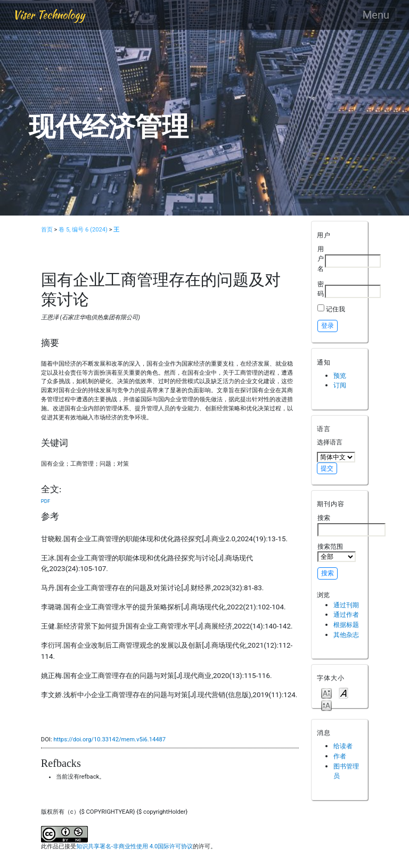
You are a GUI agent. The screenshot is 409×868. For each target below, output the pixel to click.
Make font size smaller (326, 693)
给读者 (343, 746)
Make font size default (343, 693)
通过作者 (346, 614)
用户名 (321, 259)
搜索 (351, 525)
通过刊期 (346, 605)
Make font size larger (326, 705)
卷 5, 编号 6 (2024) (83, 230)
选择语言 (330, 442)
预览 (340, 375)
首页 (47, 230)
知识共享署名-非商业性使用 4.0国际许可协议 (134, 846)
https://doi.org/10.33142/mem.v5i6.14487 (109, 739)
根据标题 (346, 625)
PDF (46, 501)
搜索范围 (337, 552)
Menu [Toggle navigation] (376, 15)
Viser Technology (49, 15)
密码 (321, 289)
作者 (340, 756)
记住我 (336, 309)
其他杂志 (346, 635)
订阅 (340, 385)
